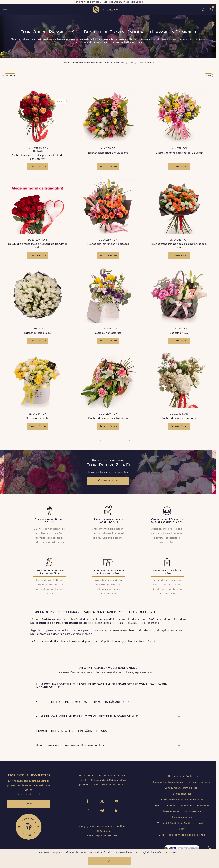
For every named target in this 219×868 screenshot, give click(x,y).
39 (129, 441)
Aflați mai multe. (167, 853)
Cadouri (172, 806)
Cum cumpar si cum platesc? (182, 788)
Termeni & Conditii (168, 823)
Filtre (208, 75)
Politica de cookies (195, 823)
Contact (191, 776)
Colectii (158, 806)
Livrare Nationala (182, 817)
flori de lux (105, 10)
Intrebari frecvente (199, 782)
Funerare (187, 806)
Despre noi (175, 776)
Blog (162, 835)
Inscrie (29, 804)
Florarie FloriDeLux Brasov (169, 782)
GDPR (182, 829)
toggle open (5, 9)
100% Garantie (193, 812)
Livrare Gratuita (171, 812)
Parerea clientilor (182, 794)
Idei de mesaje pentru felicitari (187, 835)
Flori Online (203, 806)
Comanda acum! (108, 481)
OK (110, 861)
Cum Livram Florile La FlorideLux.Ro (182, 800)
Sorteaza (10, 75)
